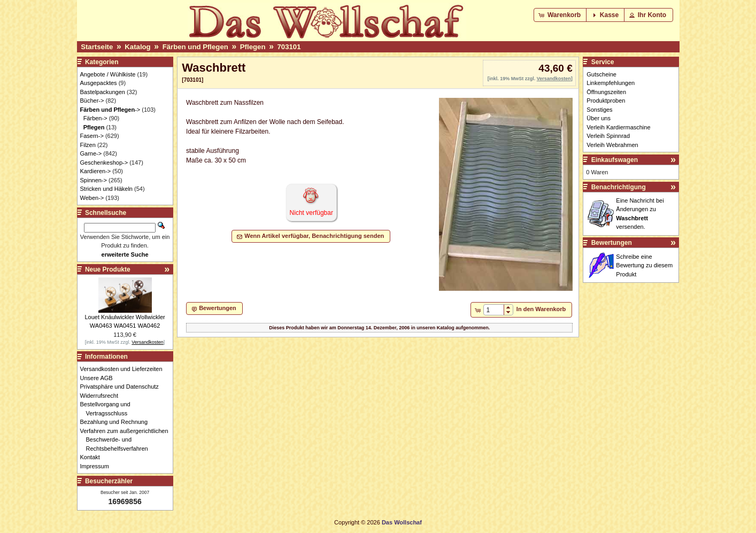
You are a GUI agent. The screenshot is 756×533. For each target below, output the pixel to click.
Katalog (137, 47)
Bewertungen (612, 243)
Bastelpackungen (103, 92)
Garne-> (91, 153)
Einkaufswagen (615, 160)
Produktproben (606, 101)
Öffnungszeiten (606, 92)
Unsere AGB (99, 378)
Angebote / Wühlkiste (108, 74)
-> (110, 110)
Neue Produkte (108, 269)
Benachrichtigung (619, 187)
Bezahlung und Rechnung (117, 422)
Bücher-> (92, 101)
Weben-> (92, 198)
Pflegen (253, 47)
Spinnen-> (94, 180)
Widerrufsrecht (102, 396)
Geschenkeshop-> (104, 163)
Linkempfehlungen (611, 83)
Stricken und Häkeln (106, 189)
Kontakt (93, 457)
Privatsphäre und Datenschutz (122, 387)
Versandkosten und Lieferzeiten (124, 369)
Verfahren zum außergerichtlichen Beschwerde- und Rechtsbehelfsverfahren (127, 440)
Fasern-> (92, 136)
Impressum (98, 466)
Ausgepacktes (99, 83)
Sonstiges (599, 110)
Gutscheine (601, 74)
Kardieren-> (96, 171)
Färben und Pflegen (195, 47)
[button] (561, 15)
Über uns (599, 118)
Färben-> (95, 118)
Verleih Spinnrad (608, 136)
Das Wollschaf (402, 522)
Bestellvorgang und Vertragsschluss (108, 409)
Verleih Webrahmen (612, 145)
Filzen (88, 145)
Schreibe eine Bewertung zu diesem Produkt (644, 265)
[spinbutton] (494, 310)
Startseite (97, 47)
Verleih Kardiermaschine (618, 127)
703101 (289, 47)
